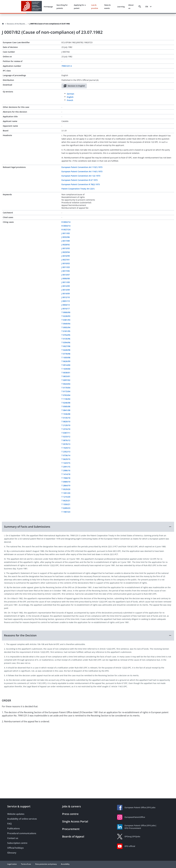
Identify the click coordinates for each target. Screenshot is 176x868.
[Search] (140, 7)
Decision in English (74, 86)
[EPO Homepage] (31, 7)
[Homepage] (3, 24)
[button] (88, 527)
